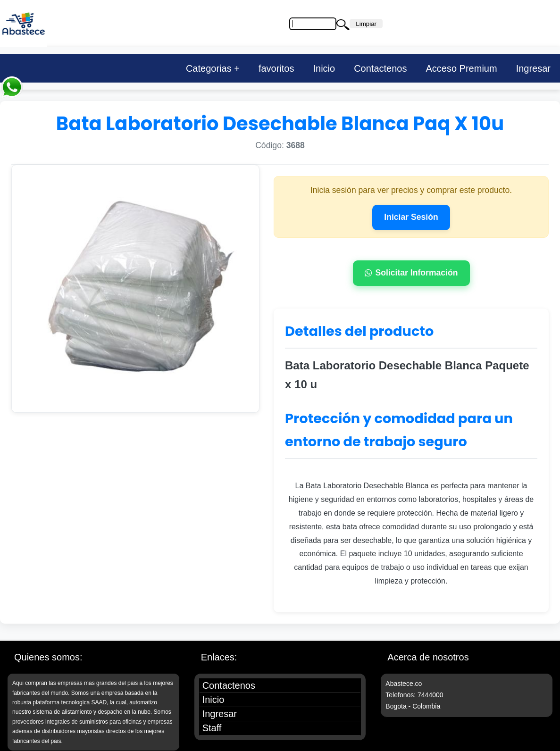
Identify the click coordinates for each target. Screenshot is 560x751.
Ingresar (533, 68)
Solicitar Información (411, 273)
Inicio (324, 68)
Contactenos (380, 68)
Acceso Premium (461, 68)
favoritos (276, 68)
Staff (212, 728)
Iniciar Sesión (411, 217)
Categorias (209, 68)
